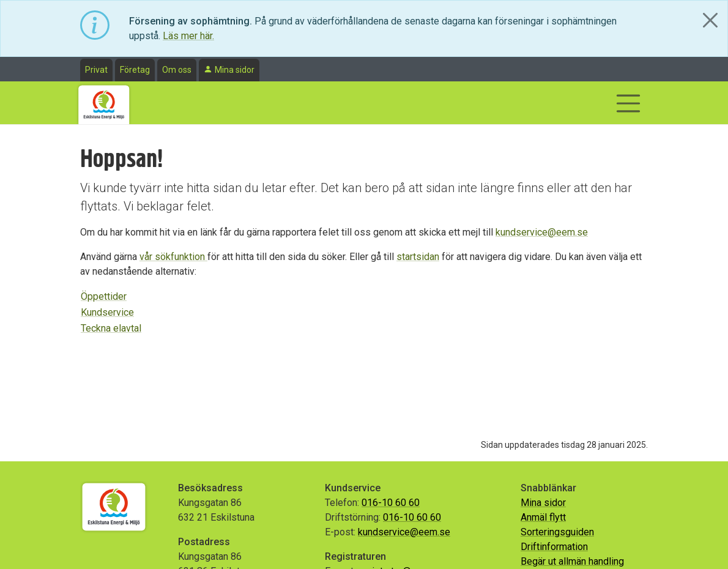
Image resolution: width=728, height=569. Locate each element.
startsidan (418, 257)
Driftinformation (554, 547)
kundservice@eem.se (542, 232)
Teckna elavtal (111, 328)
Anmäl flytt (543, 517)
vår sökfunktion (173, 257)
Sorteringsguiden (557, 532)
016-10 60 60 (391, 503)
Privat (96, 70)
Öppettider (104, 296)
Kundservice (107, 312)
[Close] (710, 20)
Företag (135, 70)
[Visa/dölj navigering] (628, 103)
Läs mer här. (188, 36)
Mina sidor (235, 70)
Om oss (177, 70)
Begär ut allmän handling (572, 561)
